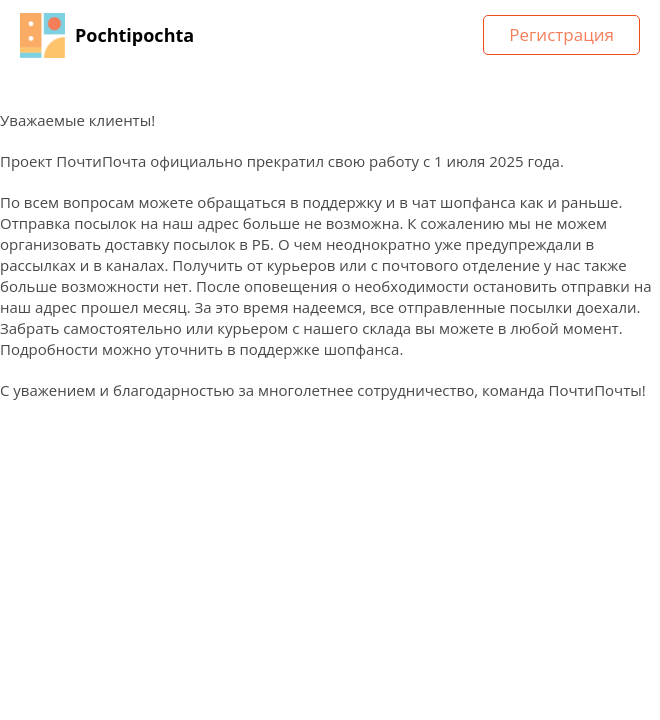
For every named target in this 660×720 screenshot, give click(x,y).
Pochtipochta (134, 35)
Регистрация (561, 34)
